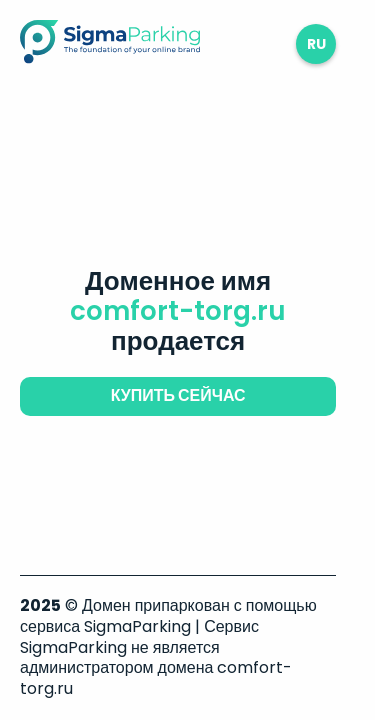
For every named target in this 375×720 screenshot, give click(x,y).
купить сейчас (178, 395)
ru (316, 44)
